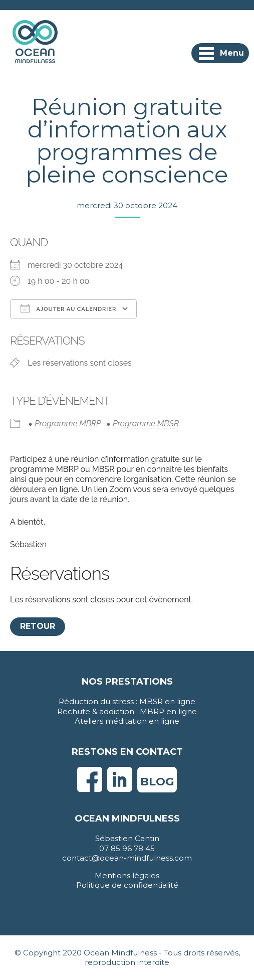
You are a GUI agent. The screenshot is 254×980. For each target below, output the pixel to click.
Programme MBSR (146, 424)
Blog (157, 782)
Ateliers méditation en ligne (127, 721)
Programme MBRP (68, 424)
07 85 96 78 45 (127, 848)
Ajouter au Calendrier (68, 308)
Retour (38, 626)
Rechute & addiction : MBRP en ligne (127, 711)
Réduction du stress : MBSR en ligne (127, 701)
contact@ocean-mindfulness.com (127, 858)
